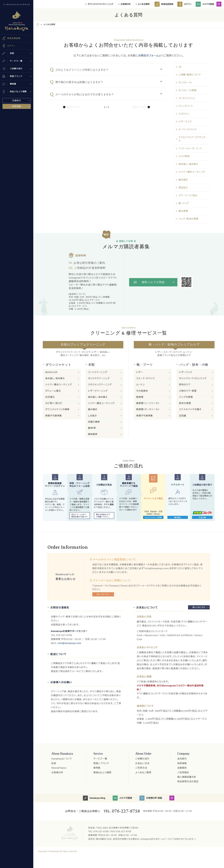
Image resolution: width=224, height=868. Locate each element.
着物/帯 (92, 428)
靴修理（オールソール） (148, 409)
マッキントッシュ (187, 98)
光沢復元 (50, 397)
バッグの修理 (186, 397)
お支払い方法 (142, 763)
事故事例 (93, 434)
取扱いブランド (101, 763)
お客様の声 (126, 4)
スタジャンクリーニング (100, 385)
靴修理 (140, 397)
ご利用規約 (183, 773)
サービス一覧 (100, 759)
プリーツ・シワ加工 (188, 195)
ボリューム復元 (53, 391)
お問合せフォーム (149, 56)
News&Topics (59, 768)
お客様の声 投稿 (151, 798)
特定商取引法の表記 (188, 781)
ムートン (141, 385)
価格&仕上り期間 (102, 773)
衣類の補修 (94, 422)
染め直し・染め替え (188, 164)
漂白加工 (183, 188)
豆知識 (183, 416)
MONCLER (51, 372)
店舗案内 (17, 101)
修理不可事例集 (145, 416)
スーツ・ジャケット (188, 129)
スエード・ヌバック (146, 378)
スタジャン (184, 114)
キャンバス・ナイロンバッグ (193, 378)
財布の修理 (185, 403)
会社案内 (182, 759)
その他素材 (142, 391)
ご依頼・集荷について (190, 75)
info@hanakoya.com (70, 643)
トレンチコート (186, 106)
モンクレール (185, 83)
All (180, 67)
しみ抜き (93, 416)
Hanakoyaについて (62, 759)
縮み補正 (183, 180)
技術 (54, 763)
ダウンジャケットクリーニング (100, 4)
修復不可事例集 (54, 416)
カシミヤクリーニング (99, 378)
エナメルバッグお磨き (190, 409)
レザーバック (186, 372)
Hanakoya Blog (94, 798)
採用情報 (17, 106)
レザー (140, 372)
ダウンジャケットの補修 (57, 409)
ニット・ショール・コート (190, 148)
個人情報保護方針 (187, 777)
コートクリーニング (98, 372)
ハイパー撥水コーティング (192, 172)
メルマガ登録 (205, 4)
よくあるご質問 (143, 773)
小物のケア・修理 (188, 391)
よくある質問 (144, 4)
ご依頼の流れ (142, 759)
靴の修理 (183, 211)
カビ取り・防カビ (54, 403)
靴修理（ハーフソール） (148, 403)
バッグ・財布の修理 (188, 219)
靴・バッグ (184, 203)
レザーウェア (185, 122)
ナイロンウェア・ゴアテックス (192, 139)
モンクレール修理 (188, 90)
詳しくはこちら (103, 594)
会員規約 (182, 768)
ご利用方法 (141, 768)
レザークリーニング (98, 391)
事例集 (97, 768)
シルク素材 (184, 156)
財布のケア (185, 385)
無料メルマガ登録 (153, 282)
